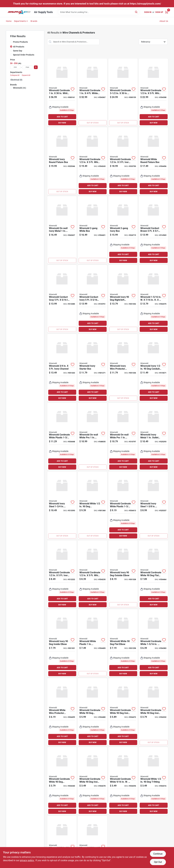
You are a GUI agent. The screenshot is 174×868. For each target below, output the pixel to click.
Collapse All (15, 75)
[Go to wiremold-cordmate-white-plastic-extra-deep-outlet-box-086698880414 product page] (62, 437)
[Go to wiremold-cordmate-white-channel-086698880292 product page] (92, 161)
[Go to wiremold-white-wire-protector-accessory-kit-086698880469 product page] (62, 712)
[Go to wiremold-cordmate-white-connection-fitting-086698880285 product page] (123, 781)
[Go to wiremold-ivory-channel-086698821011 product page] (62, 368)
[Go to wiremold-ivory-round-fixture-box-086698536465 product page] (62, 161)
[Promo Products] (11, 42)
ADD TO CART (62, 117)
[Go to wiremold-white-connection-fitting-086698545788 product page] (92, 841)
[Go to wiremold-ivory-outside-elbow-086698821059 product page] (123, 574)
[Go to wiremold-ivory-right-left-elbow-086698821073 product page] (123, 299)
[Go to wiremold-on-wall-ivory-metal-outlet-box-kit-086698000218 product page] (62, 230)
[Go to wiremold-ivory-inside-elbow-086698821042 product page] (62, 643)
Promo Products (20, 42)
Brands (34, 21)
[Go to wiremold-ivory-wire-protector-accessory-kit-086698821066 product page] (123, 368)
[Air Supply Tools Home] (19, 12)
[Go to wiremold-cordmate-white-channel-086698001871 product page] (62, 92)
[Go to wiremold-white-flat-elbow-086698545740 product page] (62, 841)
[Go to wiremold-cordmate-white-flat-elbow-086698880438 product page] (153, 574)
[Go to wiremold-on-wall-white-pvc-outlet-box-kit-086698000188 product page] (123, 437)
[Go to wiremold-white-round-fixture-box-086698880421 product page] (153, 161)
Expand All (26, 75)
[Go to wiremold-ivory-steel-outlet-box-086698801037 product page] (153, 506)
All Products (19, 47)
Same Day (18, 51)
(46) (20, 88)
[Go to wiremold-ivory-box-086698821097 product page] (123, 230)
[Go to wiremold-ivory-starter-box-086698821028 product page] (92, 368)
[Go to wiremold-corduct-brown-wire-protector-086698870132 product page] (153, 230)
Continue (158, 854)
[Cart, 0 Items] (167, 12)
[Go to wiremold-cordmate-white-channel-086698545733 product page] (153, 92)
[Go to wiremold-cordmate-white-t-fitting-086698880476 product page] (153, 643)
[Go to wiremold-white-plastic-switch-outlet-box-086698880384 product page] (92, 643)
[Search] (136, 12)
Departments (20, 21)
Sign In (148, 12)
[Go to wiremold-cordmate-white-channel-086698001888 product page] (123, 92)
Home (9, 21)
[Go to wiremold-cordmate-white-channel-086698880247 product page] (92, 574)
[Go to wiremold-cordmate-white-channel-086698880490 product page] (92, 92)
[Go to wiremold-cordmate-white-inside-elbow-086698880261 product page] (92, 781)
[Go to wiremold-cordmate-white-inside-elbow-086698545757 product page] (153, 712)
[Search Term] (99, 12)
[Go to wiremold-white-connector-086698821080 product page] (92, 506)
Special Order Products (24, 55)
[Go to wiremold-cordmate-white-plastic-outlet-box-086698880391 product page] (123, 506)
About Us (164, 21)
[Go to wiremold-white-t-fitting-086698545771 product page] (153, 781)
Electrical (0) (16, 80)
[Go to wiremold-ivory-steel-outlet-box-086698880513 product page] (62, 506)
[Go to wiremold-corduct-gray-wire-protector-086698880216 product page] (62, 299)
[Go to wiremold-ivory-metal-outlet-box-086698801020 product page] (153, 437)
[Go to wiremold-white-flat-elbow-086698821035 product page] (123, 643)
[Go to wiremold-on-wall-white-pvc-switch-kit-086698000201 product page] (92, 437)
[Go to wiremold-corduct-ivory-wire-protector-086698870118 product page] (92, 299)
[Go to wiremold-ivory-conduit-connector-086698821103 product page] (153, 368)
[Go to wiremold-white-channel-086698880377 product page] (153, 299)
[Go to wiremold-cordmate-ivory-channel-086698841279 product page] (123, 161)
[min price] (15, 67)
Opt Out (158, 862)
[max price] (27, 67)
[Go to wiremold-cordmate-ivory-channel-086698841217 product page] (62, 574)
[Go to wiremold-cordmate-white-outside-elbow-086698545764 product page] (62, 781)
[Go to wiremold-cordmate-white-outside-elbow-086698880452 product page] (92, 712)
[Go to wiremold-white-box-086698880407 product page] (92, 230)
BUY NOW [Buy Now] (62, 123)
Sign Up (159, 12)
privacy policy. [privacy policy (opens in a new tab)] (27, 860)
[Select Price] (36, 67)
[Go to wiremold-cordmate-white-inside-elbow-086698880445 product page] (123, 712)
